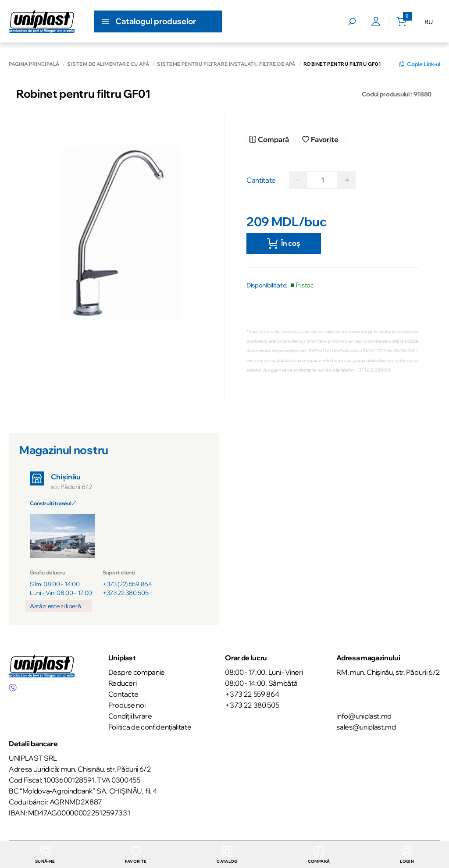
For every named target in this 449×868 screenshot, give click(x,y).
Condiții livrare (130, 716)
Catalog (227, 855)
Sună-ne (45, 855)
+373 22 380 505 (125, 594)
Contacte (123, 694)
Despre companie (137, 672)
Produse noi (127, 705)
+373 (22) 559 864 (127, 585)
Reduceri (122, 683)
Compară (319, 855)
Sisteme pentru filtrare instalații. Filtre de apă (226, 64)
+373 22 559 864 (252, 694)
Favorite (135, 855)
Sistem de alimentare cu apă (108, 64)
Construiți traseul (53, 505)
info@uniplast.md (364, 716)
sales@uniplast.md (366, 727)
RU (429, 22)
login (407, 855)
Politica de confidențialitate (150, 727)
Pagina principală (34, 64)
